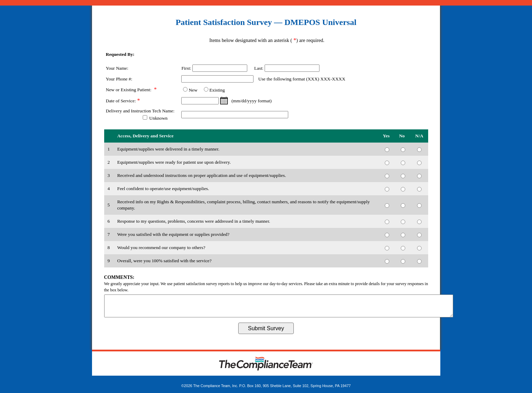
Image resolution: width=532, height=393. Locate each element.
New (193, 90)
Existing (217, 90)
